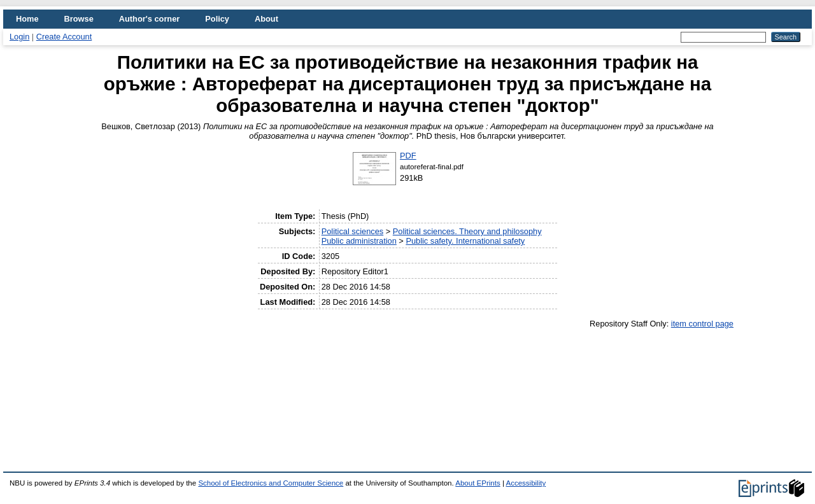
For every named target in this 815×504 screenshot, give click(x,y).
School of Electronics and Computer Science (271, 483)
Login (19, 37)
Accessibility (526, 483)
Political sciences (352, 231)
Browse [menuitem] (79, 19)
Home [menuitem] (27, 19)
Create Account (64, 37)
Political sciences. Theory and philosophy (467, 231)
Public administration (359, 241)
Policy (217, 19)
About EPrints (478, 483)
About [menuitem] (266, 19)
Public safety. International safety (465, 241)
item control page (702, 324)
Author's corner (149, 19)
